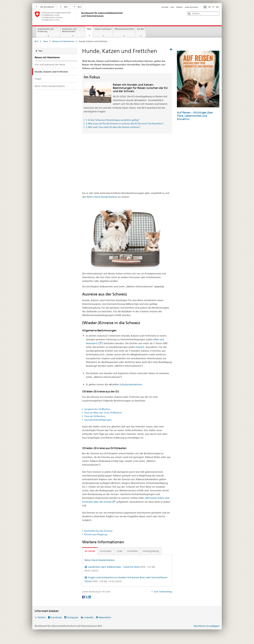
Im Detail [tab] (90, 551)
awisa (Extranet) (191, 7)
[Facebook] (84, 597)
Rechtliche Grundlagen (207, 626)
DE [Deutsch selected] (205, 7)
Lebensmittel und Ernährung (45, 30)
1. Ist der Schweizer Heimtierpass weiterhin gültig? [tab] (112, 120)
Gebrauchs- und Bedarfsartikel (69, 30)
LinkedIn (89, 617)
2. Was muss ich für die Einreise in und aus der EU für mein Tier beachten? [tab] (124, 124)
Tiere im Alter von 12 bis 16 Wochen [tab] (103, 413)
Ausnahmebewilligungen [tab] (98, 420)
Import (139, 347)
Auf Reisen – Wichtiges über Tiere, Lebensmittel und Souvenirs (195, 116)
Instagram (73, 617)
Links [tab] (119, 551)
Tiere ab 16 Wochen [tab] (95, 416)
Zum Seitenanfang (163, 592)
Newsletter (105, 617)
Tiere (90, 30)
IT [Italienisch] (213, 7)
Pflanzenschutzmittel (124, 29)
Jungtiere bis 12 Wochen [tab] (97, 409)
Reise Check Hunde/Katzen (50, 86)
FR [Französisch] (209, 7)
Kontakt (165, 7)
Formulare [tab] (106, 551)
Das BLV (141, 29)
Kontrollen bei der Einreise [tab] (98, 531)
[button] (190, 14)
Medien (179, 7)
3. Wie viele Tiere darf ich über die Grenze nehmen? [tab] (113, 127)
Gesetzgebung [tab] (151, 551)
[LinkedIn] (90, 597)
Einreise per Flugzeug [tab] (95, 534)
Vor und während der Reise (50, 65)
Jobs (172, 7)
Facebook (56, 617)
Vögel (38, 79)
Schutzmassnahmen (131, 384)
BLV (78, 7)
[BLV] (81, 16)
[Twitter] (87, 597)
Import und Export (103, 29)
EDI (64, 7)
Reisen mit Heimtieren (63, 41)
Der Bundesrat (45, 7)
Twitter (42, 617)
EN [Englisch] (217, 7)
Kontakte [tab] (133, 551)
